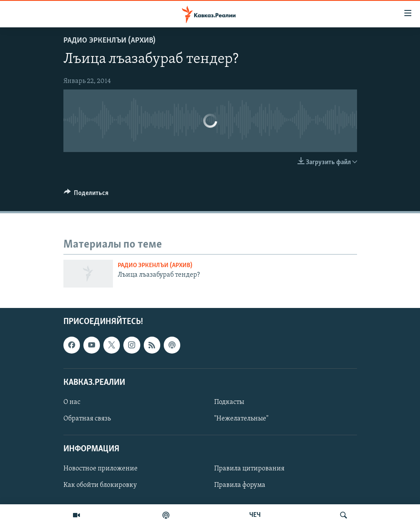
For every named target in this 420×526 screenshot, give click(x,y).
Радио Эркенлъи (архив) (109, 41)
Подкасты (229, 402)
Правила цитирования (249, 469)
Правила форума (240, 486)
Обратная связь (87, 419)
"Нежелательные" (241, 419)
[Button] (86, 195)
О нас (72, 402)
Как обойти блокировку (100, 486)
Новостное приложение (101, 469)
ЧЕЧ (255, 515)
